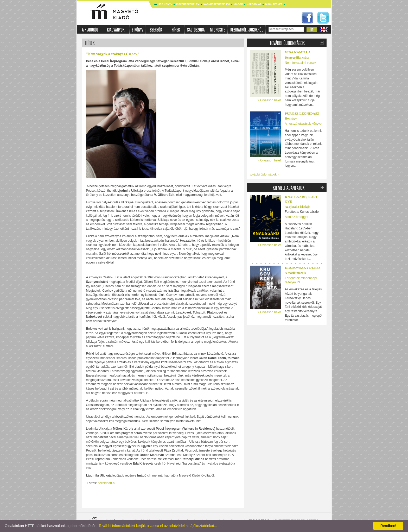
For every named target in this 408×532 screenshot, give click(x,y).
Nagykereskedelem (217, 4)
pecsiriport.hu (107, 483)
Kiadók (238, 4)
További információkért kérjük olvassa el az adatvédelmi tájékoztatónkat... (158, 526)
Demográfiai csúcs (297, 58)
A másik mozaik (296, 273)
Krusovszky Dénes (303, 268)
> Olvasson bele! (269, 100)
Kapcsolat (254, 4)
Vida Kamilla (298, 52)
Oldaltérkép (274, 4)
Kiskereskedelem (188, 4)
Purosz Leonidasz (302, 113)
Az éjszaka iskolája (298, 207)
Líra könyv (165, 4)
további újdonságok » (264, 174)
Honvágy (291, 118)
